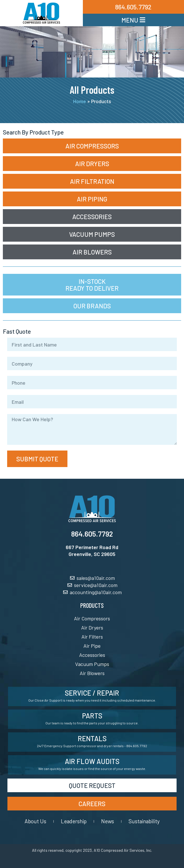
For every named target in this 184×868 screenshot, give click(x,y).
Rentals (92, 738)
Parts (92, 716)
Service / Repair (92, 693)
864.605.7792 (92, 534)
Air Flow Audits (92, 761)
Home (80, 101)
